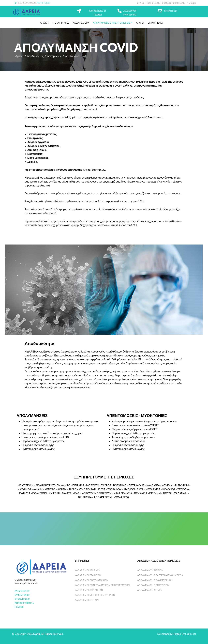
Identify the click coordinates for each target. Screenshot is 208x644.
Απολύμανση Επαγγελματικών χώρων (160, 575)
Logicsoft (191, 634)
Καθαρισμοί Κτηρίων (87, 570)
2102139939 (130, 11)
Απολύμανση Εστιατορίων (153, 585)
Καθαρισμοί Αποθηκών (89, 590)
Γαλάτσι (98, 15)
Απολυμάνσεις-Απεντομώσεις (111, 23)
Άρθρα (140, 23)
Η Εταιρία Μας (60, 23)
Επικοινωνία (155, 23)
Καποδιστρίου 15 (98, 11)
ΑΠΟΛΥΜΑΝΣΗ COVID (149, 590)
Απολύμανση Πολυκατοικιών (155, 580)
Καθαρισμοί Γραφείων (88, 575)
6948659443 (130, 15)
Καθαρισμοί (80, 23)
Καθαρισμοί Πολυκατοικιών (91, 580)
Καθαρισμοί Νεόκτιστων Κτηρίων (95, 595)
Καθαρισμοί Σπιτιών (87, 600)
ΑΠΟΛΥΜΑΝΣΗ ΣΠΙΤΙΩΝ (150, 570)
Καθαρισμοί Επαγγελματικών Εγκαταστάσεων (102, 585)
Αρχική (44, 23)
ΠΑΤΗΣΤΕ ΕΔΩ (44, 3)
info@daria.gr (171, 11)
